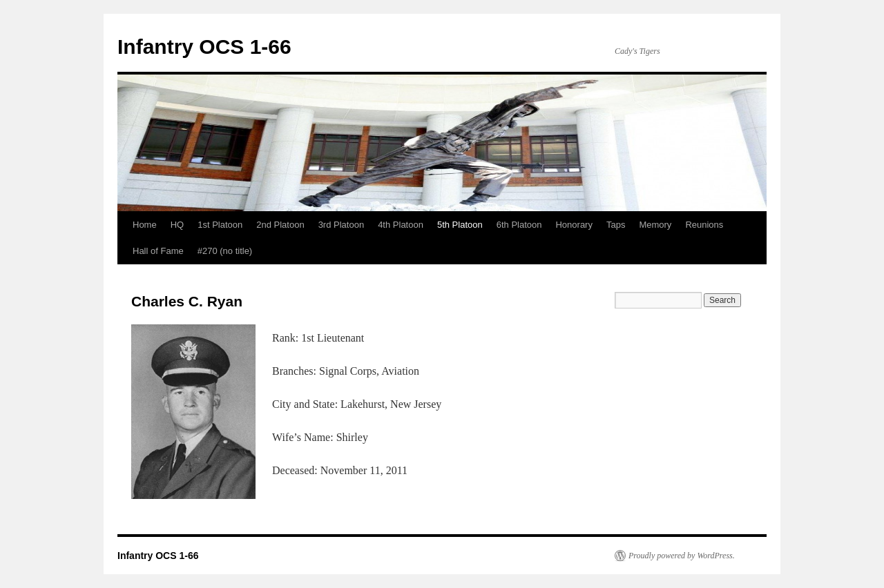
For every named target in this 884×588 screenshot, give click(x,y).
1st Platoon (220, 225)
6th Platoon (519, 225)
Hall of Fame (158, 251)
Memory (655, 225)
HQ (177, 225)
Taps (616, 225)
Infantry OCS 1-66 (204, 47)
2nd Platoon (280, 225)
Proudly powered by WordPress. (682, 556)
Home (145, 225)
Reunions (704, 225)
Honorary (574, 225)
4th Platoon (401, 225)
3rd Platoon (342, 225)
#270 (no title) (225, 251)
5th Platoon (460, 225)
